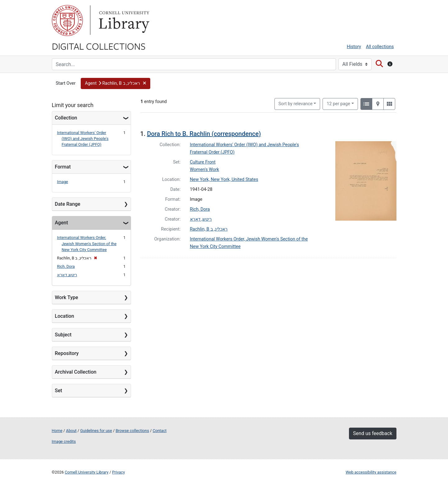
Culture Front (203, 162)
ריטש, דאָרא (67, 275)
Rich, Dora (66, 266)
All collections (380, 47)
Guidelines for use (96, 431)
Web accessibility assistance (371, 472)
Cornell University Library (87, 472)
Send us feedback (373, 433)
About (71, 431)
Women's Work (205, 170)
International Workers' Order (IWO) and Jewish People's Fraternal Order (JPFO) (83, 139)
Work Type (67, 297)
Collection (66, 118)
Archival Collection (76, 372)
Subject (63, 335)
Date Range (68, 204)
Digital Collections (99, 46)
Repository (67, 353)
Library (123, 20)
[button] (115, 83)
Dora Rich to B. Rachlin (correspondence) (204, 134)
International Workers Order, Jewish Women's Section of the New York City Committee (87, 243)
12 (338, 103)
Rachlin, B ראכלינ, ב (209, 229)
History (354, 47)
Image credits (64, 441)
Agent (61, 223)
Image (63, 182)
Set (59, 391)
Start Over (66, 83)
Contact (160, 431)
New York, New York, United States (224, 180)
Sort (296, 104)
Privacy (118, 472)
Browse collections (132, 431)
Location (65, 316)
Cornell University (67, 20)
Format (63, 167)
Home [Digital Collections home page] (57, 431)
